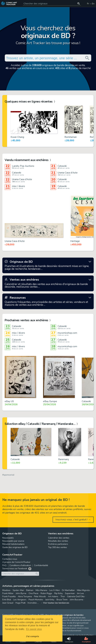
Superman (70, 593)
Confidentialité (41, 565)
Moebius (6, 590)
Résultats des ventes (58, 541)
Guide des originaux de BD (15, 547)
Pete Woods (40, 596)
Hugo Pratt (20, 603)
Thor (63, 596)
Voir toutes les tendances (56, 603)
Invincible (32, 603)
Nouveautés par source (13, 541)
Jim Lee (80, 593)
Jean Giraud (8, 603)
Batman (30, 590)
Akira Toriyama (25, 596)
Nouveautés (8, 538)
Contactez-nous (10, 559)
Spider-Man (18, 590)
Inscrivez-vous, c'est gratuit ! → (73, 519)
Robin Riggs (46, 593)
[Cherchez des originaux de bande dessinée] (52, 3)
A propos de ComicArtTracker (16, 562)
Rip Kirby (59, 593)
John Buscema (76, 600)
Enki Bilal (7, 600)
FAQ (4, 565)
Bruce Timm (62, 600)
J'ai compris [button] (32, 636)
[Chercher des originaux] (79, 3)
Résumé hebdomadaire (13, 544)
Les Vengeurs (20, 600)
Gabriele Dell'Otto (76, 596)
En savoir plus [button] (34, 629)
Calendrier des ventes (59, 538)
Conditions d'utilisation (20, 565)
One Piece (33, 593)
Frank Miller (8, 593)
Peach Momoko (36, 600)
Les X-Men (55, 590)
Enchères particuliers (58, 544)
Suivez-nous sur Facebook (15, 568)
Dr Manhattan (68, 590)
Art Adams (53, 596)
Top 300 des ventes (58, 547)
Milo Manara (41, 590)
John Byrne (21, 593)
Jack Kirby (50, 600)
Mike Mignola (83, 590)
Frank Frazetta (9, 596)
